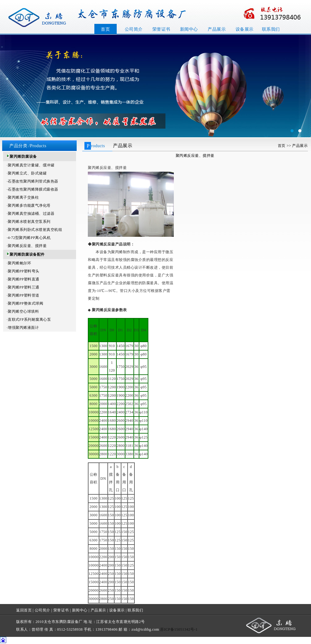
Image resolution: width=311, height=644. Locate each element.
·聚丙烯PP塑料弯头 (23, 271)
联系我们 (271, 29)
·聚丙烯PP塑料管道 (23, 295)
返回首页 (24, 610)
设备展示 (245, 29)
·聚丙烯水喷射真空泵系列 (29, 222)
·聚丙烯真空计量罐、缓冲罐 (31, 165)
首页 (105, 29)
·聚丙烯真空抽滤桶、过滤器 (31, 214)
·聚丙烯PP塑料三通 (23, 287)
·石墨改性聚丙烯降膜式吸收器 (33, 189)
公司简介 (134, 29)
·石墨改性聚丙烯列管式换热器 (33, 181)
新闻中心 (189, 29)
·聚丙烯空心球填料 (23, 311)
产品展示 (217, 29)
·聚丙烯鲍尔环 (19, 263)
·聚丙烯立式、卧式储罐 (27, 173)
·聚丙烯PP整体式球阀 (25, 303)
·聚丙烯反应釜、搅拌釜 (27, 246)
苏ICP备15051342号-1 (179, 629)
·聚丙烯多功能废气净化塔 (29, 205)
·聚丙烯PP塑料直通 (23, 279)
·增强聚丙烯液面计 (23, 328)
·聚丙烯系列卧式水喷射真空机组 (35, 230)
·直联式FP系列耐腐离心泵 (29, 320)
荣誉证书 (161, 29)
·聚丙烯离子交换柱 (23, 197)
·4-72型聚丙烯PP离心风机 (29, 238)
